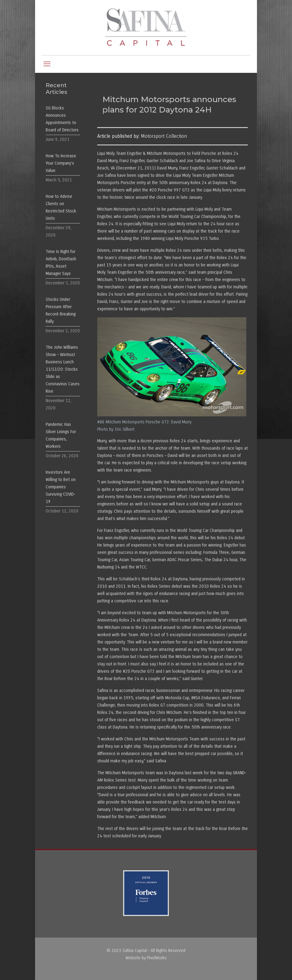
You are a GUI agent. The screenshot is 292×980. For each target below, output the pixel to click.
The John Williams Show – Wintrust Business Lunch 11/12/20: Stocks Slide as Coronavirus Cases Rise (63, 369)
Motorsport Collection (164, 136)
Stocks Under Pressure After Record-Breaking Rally (61, 310)
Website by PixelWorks (146, 958)
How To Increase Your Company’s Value (61, 163)
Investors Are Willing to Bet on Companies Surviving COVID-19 (61, 487)
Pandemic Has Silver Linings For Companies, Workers (61, 435)
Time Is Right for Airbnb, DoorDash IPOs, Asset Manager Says (61, 263)
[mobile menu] (47, 64)
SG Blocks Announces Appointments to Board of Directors (62, 119)
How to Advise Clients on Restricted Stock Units (61, 207)
